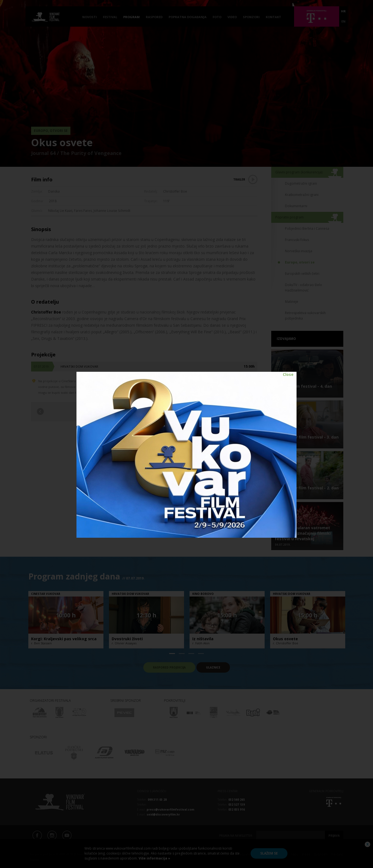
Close (288, 374)
